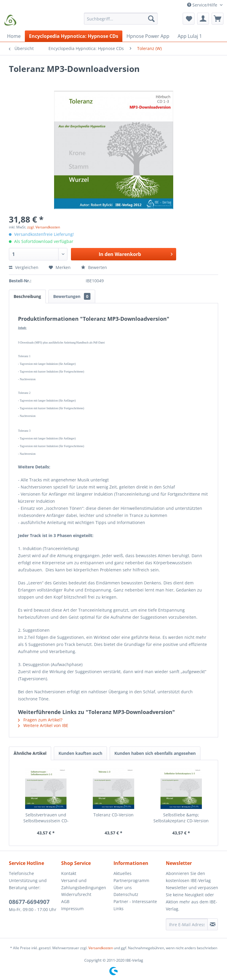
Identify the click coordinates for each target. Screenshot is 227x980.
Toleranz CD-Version (113, 815)
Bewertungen (72, 296)
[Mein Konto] (203, 19)
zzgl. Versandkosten (44, 227)
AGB (65, 901)
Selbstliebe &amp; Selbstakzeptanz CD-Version (181, 818)
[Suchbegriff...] (121, 19)
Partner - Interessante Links (135, 905)
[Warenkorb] (218, 19)
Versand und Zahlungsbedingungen (84, 884)
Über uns (123, 888)
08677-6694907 (29, 902)
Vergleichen (24, 267)
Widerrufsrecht (76, 894)
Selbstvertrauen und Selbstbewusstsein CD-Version (46, 818)
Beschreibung (27, 296)
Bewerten (94, 267)
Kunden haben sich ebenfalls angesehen (155, 753)
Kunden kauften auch (80, 753)
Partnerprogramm (131, 880)
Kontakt (69, 873)
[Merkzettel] (189, 19)
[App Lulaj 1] (190, 36)
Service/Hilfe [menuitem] (203, 5)
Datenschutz (126, 894)
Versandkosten (101, 948)
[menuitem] (121, 21)
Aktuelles (123, 873)
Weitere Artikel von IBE (43, 725)
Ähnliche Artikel (30, 753)
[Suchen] (151, 19)
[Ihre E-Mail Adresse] (187, 924)
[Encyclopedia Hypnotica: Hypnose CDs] (74, 36)
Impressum (72, 909)
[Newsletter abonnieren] (213, 924)
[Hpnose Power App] (148, 36)
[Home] (14, 36)
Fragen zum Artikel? (40, 720)
